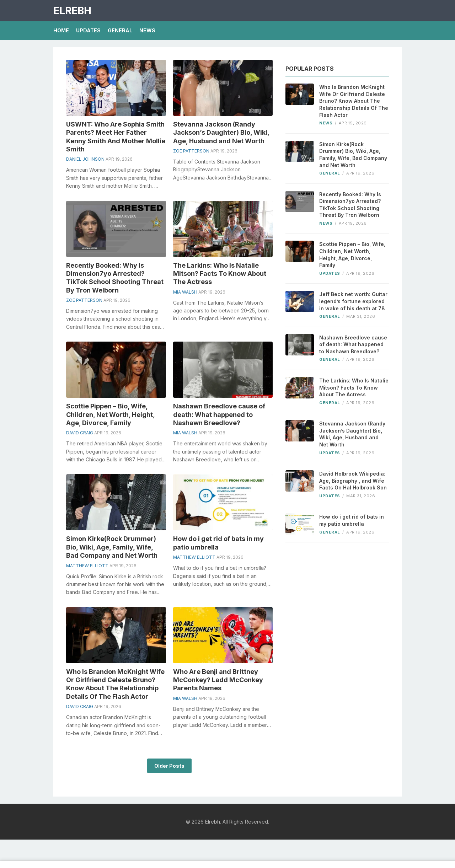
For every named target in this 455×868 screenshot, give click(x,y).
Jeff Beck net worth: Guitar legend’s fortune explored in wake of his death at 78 (353, 301)
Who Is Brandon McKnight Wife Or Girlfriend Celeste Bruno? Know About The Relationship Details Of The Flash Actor (354, 101)
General (120, 30)
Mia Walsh (185, 292)
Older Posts (169, 766)
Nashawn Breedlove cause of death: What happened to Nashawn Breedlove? (219, 414)
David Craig (80, 433)
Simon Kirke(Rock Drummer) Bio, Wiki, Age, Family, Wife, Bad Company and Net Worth (112, 547)
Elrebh (72, 11)
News (147, 30)
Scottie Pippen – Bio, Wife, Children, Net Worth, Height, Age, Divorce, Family (110, 414)
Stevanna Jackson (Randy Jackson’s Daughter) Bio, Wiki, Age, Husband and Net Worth (221, 133)
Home (61, 30)
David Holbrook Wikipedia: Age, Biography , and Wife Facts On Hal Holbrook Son (353, 481)
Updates (88, 30)
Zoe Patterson (191, 151)
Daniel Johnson (85, 159)
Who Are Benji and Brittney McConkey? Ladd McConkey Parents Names (218, 680)
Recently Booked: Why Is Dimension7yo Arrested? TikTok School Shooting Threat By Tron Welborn (350, 205)
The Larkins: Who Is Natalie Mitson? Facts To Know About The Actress (220, 274)
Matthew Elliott (87, 566)
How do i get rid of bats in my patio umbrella (352, 520)
